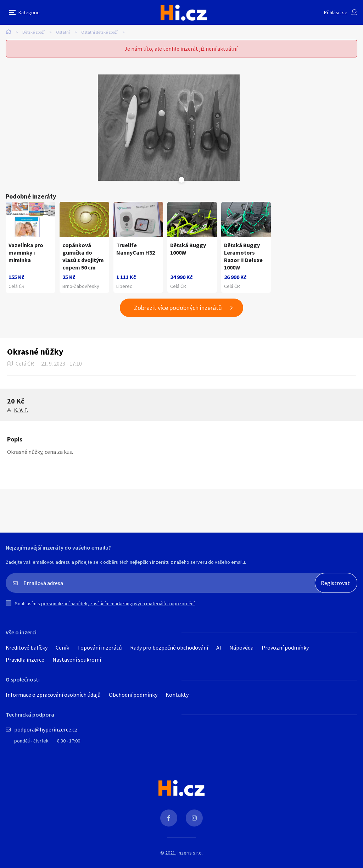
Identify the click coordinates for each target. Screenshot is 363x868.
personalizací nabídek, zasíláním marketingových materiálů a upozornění (118, 603)
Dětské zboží (33, 32)
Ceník (62, 647)
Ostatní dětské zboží (99, 32)
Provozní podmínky (285, 647)
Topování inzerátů (100, 647)
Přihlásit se (336, 12)
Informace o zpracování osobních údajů (53, 695)
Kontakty (177, 695)
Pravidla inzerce (25, 660)
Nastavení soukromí (77, 660)
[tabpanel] (169, 128)
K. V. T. (21, 410)
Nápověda (241, 647)
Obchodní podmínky (133, 695)
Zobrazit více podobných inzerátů (178, 308)
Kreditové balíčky (27, 647)
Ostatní (63, 32)
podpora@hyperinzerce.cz (46, 729)
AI (219, 647)
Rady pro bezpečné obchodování (169, 647)
